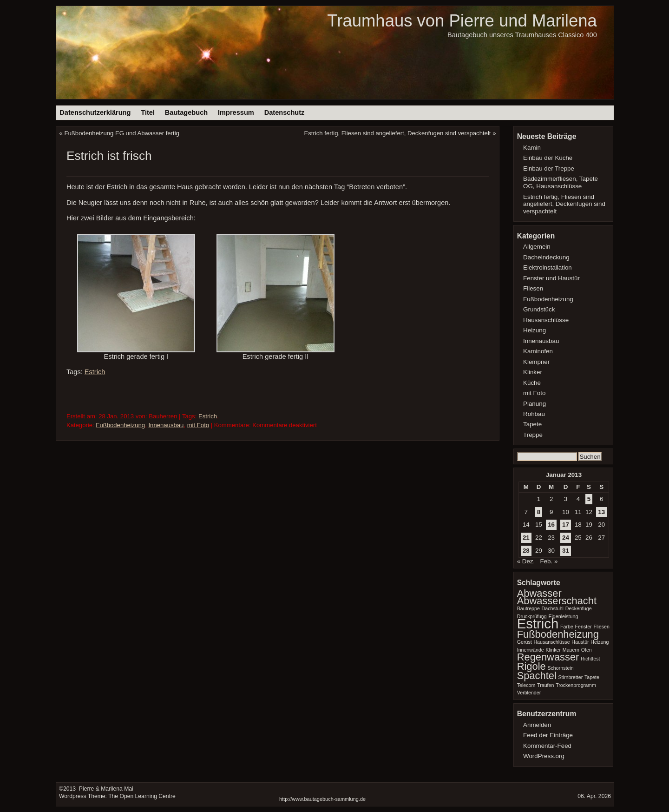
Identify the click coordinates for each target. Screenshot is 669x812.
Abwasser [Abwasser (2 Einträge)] (539, 593)
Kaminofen (538, 351)
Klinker (533, 372)
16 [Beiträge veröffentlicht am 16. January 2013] (551, 525)
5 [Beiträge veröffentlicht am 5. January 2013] (589, 499)
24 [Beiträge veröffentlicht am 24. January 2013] (566, 538)
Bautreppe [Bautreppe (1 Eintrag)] (528, 608)
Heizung (535, 330)
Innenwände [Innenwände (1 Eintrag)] (531, 650)
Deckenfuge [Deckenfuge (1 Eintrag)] (579, 608)
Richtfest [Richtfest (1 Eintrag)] (590, 659)
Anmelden (537, 725)
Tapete (532, 424)
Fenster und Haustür (551, 278)
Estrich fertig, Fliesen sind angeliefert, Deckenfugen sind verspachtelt (398, 133)
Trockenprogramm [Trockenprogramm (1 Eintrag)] (576, 685)
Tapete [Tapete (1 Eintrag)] (592, 677)
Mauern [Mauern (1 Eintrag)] (571, 650)
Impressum (236, 112)
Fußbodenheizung (120, 425)
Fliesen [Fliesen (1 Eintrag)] (601, 627)
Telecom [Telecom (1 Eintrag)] (526, 685)
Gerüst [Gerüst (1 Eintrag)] (525, 642)
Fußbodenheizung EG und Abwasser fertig (122, 133)
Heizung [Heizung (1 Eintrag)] (600, 642)
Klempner (536, 362)
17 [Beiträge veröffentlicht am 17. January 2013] (566, 525)
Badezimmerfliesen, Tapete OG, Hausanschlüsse (561, 182)
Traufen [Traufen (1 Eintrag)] (545, 685)
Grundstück (539, 309)
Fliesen (533, 288)
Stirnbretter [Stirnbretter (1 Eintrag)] (570, 677)
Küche (532, 383)
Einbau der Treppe (549, 168)
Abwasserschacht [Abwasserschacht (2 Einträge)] (557, 601)
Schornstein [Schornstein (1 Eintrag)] (560, 668)
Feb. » (549, 561)
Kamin (532, 148)
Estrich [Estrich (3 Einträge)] (538, 624)
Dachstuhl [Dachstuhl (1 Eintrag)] (553, 608)
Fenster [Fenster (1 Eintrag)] (584, 627)
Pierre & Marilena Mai (105, 789)
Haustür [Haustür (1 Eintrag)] (580, 642)
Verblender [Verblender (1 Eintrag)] (529, 693)
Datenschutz (285, 112)
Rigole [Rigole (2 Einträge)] (531, 666)
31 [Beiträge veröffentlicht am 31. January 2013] (566, 551)
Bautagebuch (186, 112)
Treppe (533, 435)
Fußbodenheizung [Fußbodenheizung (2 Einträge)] (558, 634)
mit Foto (198, 425)
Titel (148, 112)
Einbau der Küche (548, 158)
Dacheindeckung (546, 257)
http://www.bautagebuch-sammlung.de (322, 799)
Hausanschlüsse (546, 320)
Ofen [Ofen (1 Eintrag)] (587, 650)
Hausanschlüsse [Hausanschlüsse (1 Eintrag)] (551, 642)
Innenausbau (166, 425)
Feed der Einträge (548, 735)
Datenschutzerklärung (95, 112)
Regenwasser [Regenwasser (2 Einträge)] (548, 657)
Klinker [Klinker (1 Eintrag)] (553, 650)
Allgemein (537, 247)
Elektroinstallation (548, 267)
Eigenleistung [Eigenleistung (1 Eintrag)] (563, 616)
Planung (535, 404)
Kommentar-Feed (547, 746)
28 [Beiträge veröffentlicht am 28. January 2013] (526, 551)
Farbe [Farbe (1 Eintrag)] (567, 627)
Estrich (95, 372)
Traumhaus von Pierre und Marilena (462, 21)
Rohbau (534, 414)
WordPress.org (544, 756)
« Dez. (526, 561)
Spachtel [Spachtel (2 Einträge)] (537, 676)
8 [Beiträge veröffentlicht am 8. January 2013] (539, 512)
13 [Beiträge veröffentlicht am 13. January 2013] (601, 512)
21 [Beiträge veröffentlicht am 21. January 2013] (526, 538)
